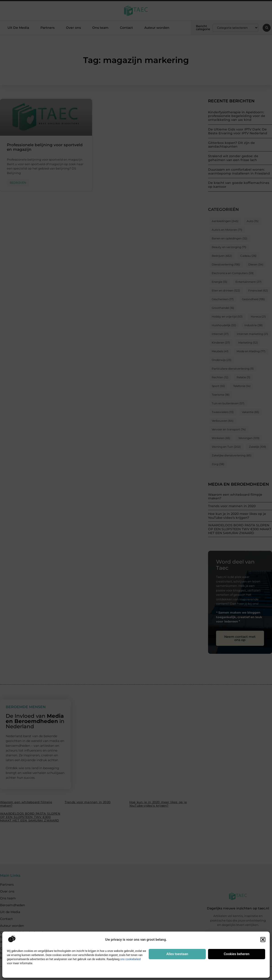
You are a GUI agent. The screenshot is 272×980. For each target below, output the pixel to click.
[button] (263, 940)
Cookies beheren (237, 954)
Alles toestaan (177, 954)
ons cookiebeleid (130, 959)
